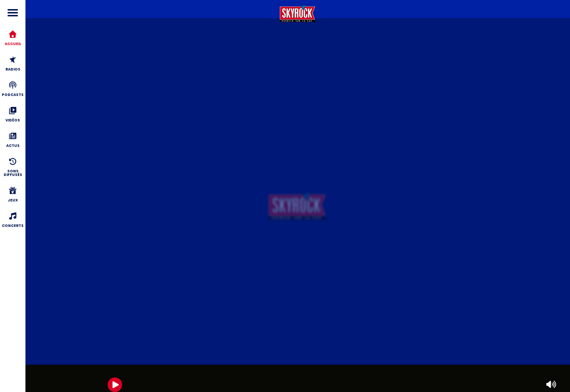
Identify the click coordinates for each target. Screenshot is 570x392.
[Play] (115, 385)
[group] (298, 378)
